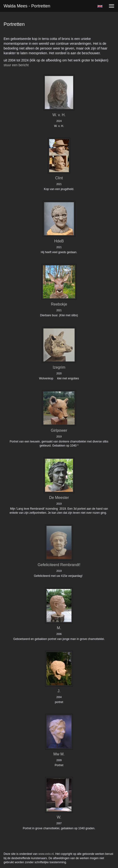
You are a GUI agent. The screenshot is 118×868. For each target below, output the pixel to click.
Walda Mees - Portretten (27, 6)
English (100, 6)
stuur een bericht (16, 65)
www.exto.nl (46, 854)
